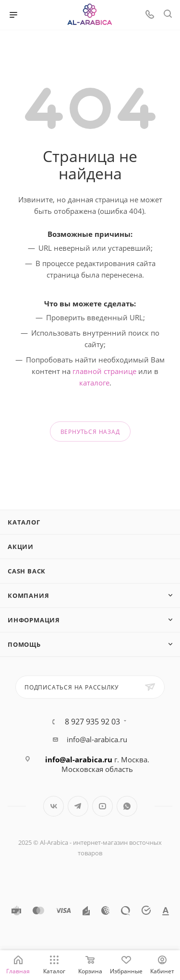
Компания (28, 595)
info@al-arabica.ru (97, 739)
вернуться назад (90, 432)
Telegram (78, 806)
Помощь (24, 644)
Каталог (24, 522)
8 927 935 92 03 (92, 722)
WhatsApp (127, 806)
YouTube (102, 806)
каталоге (94, 383)
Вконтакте (54, 806)
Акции (21, 547)
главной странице (104, 371)
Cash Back (27, 571)
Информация (34, 620)
